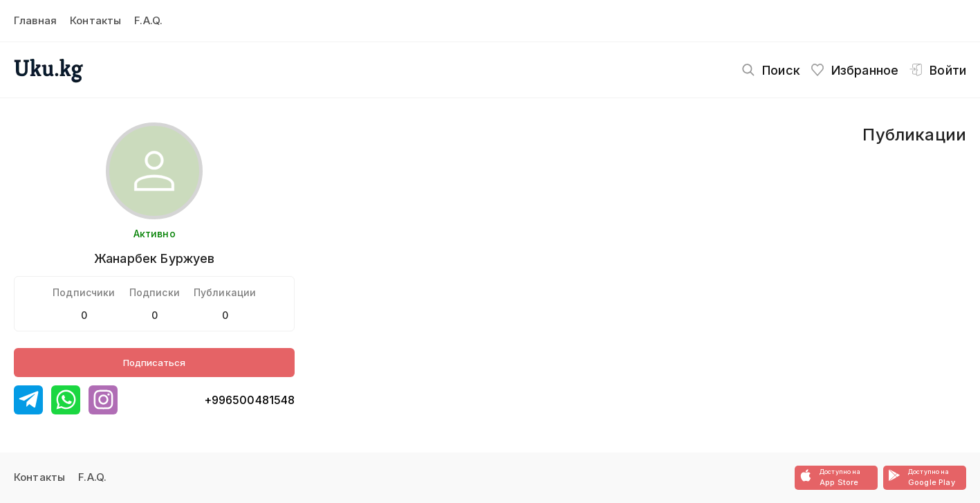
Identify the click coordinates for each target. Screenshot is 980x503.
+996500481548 (250, 400)
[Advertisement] (586, 226)
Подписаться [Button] (154, 363)
